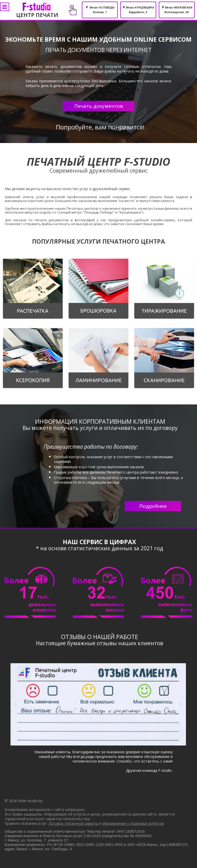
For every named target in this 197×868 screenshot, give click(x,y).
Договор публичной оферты (73, 823)
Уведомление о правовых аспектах (133, 823)
